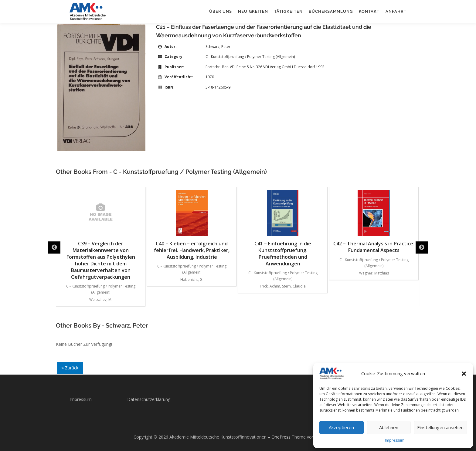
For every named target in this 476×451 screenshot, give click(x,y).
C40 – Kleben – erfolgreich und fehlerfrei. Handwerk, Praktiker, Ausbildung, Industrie (192, 225)
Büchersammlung (331, 11)
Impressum (395, 440)
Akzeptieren (341, 427)
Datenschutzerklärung (149, 399)
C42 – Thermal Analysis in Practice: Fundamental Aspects (374, 222)
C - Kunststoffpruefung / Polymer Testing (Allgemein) (250, 57)
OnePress (281, 437)
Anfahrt (396, 11)
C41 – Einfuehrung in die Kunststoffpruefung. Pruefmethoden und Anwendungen (283, 229)
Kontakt (369, 11)
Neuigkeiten (253, 11)
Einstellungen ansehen (440, 427)
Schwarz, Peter (218, 47)
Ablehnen (389, 427)
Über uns (221, 11)
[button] (464, 374)
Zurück (70, 368)
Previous (54, 247)
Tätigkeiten (288, 11)
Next (422, 247)
